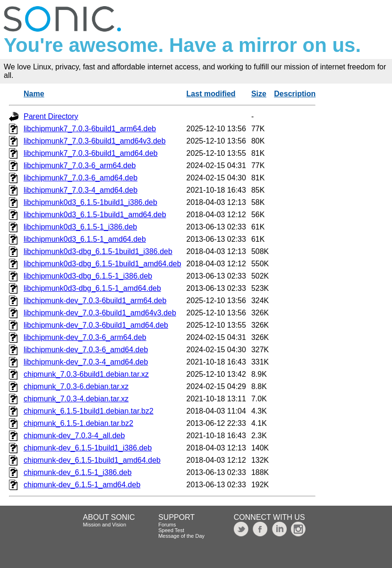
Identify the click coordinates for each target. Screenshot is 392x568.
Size (259, 94)
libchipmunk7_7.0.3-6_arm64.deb (80, 165)
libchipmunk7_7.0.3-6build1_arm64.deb (90, 129)
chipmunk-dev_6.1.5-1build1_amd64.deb (92, 460)
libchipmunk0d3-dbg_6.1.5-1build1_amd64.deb (102, 264)
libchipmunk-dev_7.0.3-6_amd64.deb (86, 350)
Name (34, 94)
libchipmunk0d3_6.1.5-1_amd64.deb (85, 239)
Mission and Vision (105, 525)
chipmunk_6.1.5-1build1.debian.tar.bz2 (89, 411)
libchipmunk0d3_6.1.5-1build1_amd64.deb (95, 215)
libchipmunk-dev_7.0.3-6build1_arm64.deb (95, 301)
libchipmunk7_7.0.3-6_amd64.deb (81, 178)
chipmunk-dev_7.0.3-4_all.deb (74, 436)
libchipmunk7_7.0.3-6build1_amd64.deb (91, 153)
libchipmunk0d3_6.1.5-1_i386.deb (80, 227)
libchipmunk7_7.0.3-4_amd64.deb (81, 190)
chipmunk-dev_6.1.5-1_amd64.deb (82, 485)
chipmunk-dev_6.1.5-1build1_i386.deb (88, 448)
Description (295, 94)
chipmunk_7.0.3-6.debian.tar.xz (76, 386)
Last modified (211, 94)
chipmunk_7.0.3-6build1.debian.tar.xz (86, 374)
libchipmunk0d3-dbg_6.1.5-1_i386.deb (88, 276)
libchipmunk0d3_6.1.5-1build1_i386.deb (90, 202)
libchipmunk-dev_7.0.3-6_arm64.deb (85, 337)
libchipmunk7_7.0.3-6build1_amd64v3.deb (95, 141)
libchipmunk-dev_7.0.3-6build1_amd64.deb (96, 325)
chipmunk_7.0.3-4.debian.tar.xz (76, 399)
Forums (167, 525)
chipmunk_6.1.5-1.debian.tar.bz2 (78, 423)
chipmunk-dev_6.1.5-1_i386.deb (78, 472)
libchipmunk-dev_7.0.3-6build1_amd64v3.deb (100, 313)
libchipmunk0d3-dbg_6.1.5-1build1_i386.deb (98, 251)
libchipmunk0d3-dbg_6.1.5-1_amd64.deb (92, 288)
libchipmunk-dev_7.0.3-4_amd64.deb (86, 362)
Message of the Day (181, 536)
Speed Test (171, 530)
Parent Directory (51, 116)
